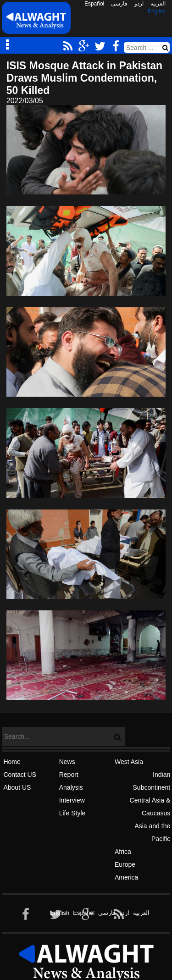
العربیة (158, 4)
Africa (123, 852)
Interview (72, 800)
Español (94, 4)
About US (17, 787)
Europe (125, 864)
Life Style (72, 813)
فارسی (119, 4)
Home (12, 762)
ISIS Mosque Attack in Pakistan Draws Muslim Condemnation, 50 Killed (84, 78)
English (157, 11)
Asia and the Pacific (152, 832)
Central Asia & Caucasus (150, 807)
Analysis (71, 787)
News (67, 762)
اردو (139, 4)
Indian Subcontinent (152, 781)
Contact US (20, 775)
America (126, 877)
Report (69, 775)
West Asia (129, 762)
